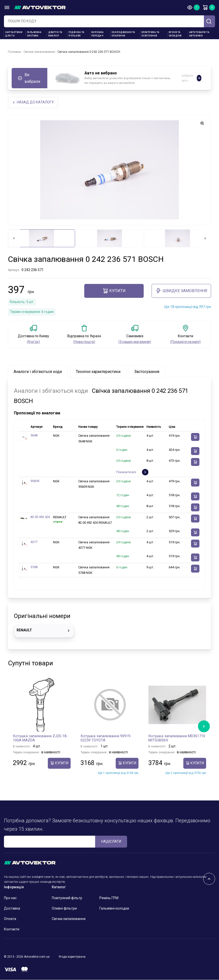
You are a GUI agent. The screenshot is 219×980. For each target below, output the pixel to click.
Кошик (205, 7)
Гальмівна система (34, 34)
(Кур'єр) (33, 342)
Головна (14, 52)
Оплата (10, 919)
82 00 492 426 (40, 517)
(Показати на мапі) (185, 342)
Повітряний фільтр (67, 898)
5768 (34, 567)
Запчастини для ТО (14, 34)
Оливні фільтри (64, 909)
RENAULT (44, 631)
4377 (34, 542)
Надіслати (111, 842)
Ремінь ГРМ (109, 898)
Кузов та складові (175, 34)
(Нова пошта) (84, 342)
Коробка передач (98, 34)
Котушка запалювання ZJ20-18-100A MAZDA (40, 738)
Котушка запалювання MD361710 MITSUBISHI (177, 738)
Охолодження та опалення (123, 34)
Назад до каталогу (33, 103)
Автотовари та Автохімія (199, 34)
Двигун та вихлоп (55, 34)
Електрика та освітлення (151, 34)
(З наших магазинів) (135, 342)
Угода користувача (72, 957)
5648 (34, 436)
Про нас (10, 898)
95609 (35, 481)
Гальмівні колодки (114, 909)
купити (114, 291)
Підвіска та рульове (77, 34)
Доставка (12, 909)
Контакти (12, 929)
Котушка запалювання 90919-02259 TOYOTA (106, 738)
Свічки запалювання (39, 52)
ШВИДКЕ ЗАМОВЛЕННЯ (181, 291)
